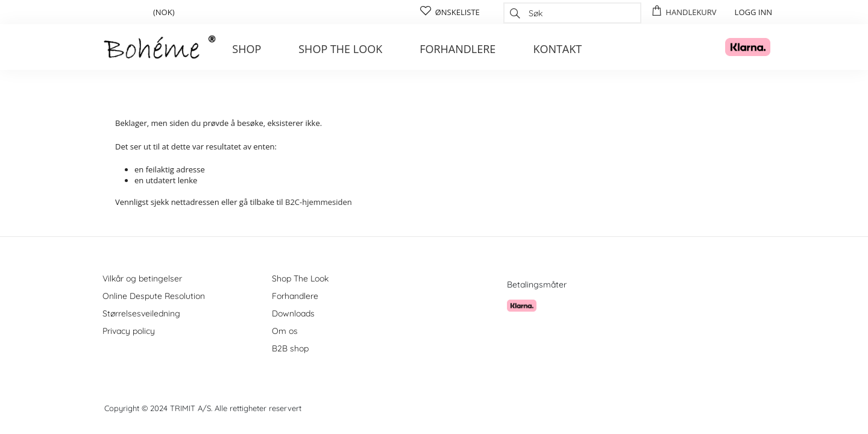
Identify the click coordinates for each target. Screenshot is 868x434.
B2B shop (290, 348)
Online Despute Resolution (154, 296)
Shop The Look (300, 278)
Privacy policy (129, 331)
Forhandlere (458, 49)
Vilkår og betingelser (142, 278)
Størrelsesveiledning (141, 313)
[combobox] (572, 13)
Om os (285, 331)
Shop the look (340, 49)
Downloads (293, 313)
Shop (247, 49)
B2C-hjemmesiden (319, 202)
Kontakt (557, 49)
